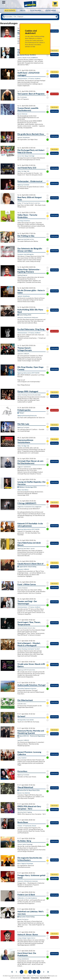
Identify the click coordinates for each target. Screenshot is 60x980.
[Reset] (57, 17)
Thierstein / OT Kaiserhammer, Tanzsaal (27, 826)
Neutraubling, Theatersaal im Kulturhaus (27, 688)
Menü (4, 2)
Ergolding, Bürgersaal (22, 275)
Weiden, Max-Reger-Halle (23, 171)
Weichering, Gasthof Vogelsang (25, 812)
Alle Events (10, 10)
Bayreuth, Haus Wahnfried (24, 793)
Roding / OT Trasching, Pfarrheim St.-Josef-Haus (29, 203)
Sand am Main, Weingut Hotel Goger (26, 156)
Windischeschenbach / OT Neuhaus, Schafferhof (29, 79)
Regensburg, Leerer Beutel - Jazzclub (26, 548)
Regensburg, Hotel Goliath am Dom (26, 239)
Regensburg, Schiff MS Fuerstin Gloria (26, 670)
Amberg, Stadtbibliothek (23, 959)
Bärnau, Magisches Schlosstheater (25, 864)
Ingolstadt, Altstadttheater (24, 137)
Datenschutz (35, 978)
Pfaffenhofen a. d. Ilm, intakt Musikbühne (27, 898)
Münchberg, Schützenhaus (24, 221)
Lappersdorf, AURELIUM (23, 354)
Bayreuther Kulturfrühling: (26, 917)
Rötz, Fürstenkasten (22, 97)
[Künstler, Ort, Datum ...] (30, 17)
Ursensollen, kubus (22, 704)
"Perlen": (21, 413)
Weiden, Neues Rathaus (23, 490)
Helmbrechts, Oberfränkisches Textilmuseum (28, 317)
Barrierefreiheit (45, 978)
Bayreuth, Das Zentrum (23, 919)
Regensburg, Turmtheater (23, 185)
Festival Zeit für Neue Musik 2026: (29, 790)
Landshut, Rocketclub (23, 588)
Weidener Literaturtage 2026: (27, 487)
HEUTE (23, 10)
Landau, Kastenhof (22, 758)
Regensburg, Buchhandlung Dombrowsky (27, 416)
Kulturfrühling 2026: (24, 315)
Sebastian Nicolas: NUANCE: (27, 55)
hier (34, 47)
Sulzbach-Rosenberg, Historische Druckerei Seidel (29, 395)
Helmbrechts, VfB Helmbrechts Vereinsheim (28, 881)
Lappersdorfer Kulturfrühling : (27, 567)
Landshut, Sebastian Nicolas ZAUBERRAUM (28, 58)
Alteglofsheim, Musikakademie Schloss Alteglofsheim (29, 507)
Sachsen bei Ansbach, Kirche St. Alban (26, 628)
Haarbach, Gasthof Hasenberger (25, 844)
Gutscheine (51, 10)
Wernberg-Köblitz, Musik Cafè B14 (26, 720)
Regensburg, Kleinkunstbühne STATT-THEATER (28, 373)
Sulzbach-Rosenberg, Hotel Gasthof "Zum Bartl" (29, 649)
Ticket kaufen (54, 31)
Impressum (26, 978)
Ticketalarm (36, 10)
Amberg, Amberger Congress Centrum (26, 938)
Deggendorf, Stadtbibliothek (24, 467)
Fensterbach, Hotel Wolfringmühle (25, 254)
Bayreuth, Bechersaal (22, 114)
